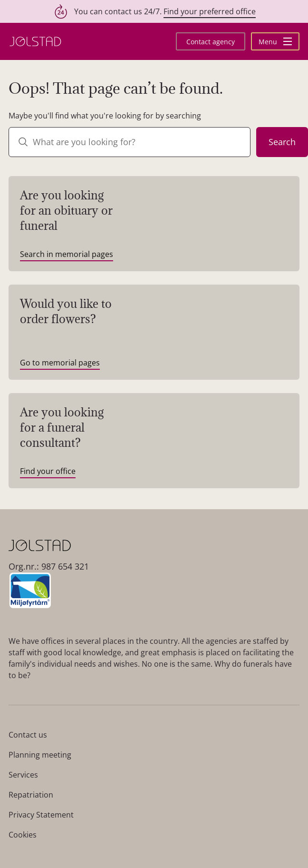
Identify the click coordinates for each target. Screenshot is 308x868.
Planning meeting (40, 755)
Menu (275, 42)
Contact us (28, 735)
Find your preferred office (210, 11)
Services (23, 775)
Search (282, 142)
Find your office (48, 471)
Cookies (23, 835)
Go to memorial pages (60, 363)
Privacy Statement (41, 815)
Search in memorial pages (67, 254)
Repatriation (31, 795)
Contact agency (211, 42)
